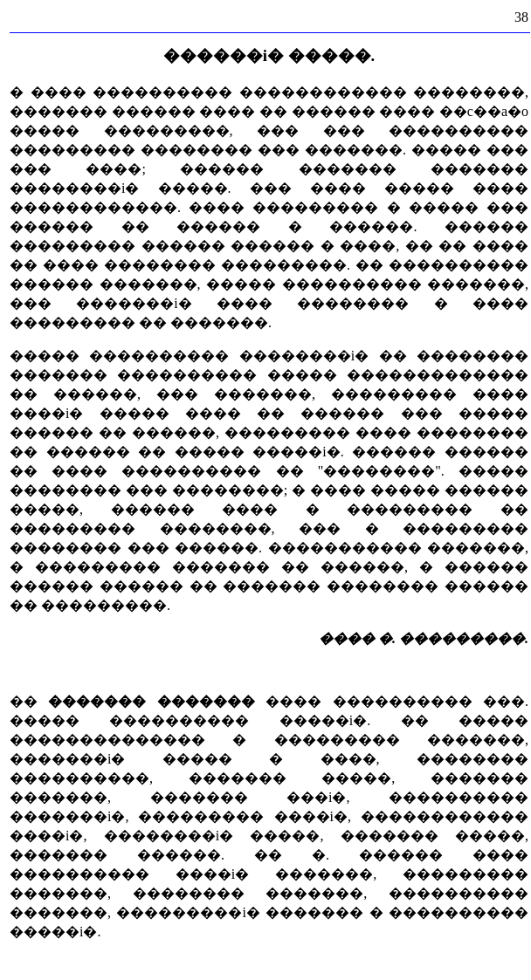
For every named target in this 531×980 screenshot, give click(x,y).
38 (521, 17)
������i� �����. (269, 55)
